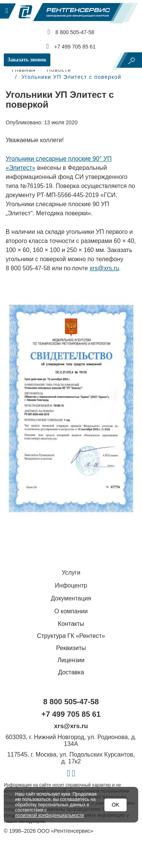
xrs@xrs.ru (105, 268)
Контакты (71, 624)
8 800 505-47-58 (71, 32)
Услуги (71, 573)
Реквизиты (71, 648)
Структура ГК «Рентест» (71, 636)
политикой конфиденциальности (49, 815)
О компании (71, 611)
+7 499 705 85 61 (71, 46)
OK (115, 805)
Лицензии (71, 660)
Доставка (71, 672)
